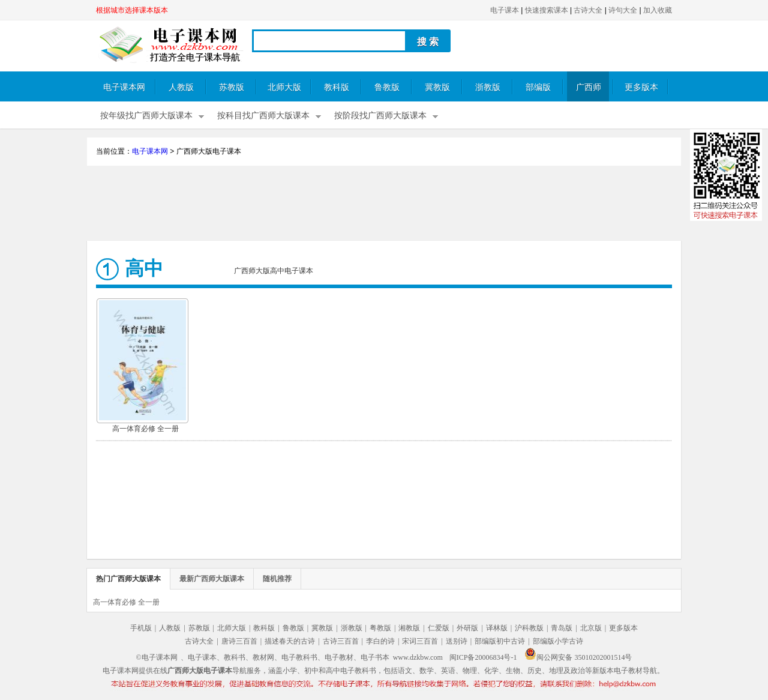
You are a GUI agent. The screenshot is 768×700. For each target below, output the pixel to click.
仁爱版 (439, 628)
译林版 (497, 628)
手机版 (141, 628)
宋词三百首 (420, 641)
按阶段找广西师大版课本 (380, 116)
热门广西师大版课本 (128, 579)
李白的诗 (380, 641)
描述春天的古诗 (290, 641)
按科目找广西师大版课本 (263, 116)
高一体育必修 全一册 (145, 429)
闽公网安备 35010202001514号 (578, 657)
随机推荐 (277, 579)
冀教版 (437, 87)
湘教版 (409, 628)
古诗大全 (588, 10)
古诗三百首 (341, 641)
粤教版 (380, 628)
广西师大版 (589, 92)
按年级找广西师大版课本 (146, 116)
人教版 (181, 87)
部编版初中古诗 (500, 641)
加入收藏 (658, 10)
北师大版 (284, 87)
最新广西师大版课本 (212, 579)
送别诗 (457, 641)
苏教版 (232, 87)
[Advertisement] (384, 205)
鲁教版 (387, 87)
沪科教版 (529, 628)
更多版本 (641, 87)
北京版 (591, 628)
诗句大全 (623, 10)
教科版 (337, 87)
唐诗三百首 (239, 641)
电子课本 (505, 10)
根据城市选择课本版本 (132, 10)
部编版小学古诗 (558, 641)
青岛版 (562, 628)
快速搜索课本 (547, 10)
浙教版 (488, 87)
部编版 (538, 87)
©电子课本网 (157, 657)
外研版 (467, 628)
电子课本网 (124, 87)
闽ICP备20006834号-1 (483, 657)
